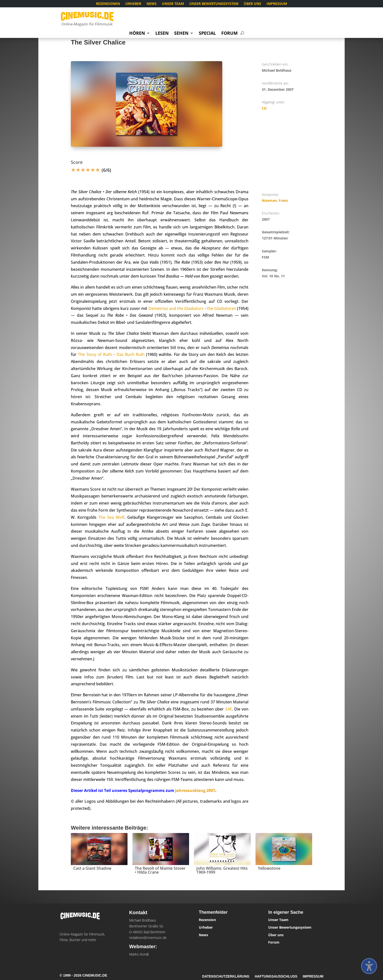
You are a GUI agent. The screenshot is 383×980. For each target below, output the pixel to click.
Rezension (207, 920)
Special (207, 34)
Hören (137, 34)
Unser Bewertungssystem (214, 4)
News (152, 4)
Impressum (277, 4)
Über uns (252, 4)
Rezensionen (108, 4)
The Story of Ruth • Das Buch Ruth (111, 354)
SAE (229, 709)
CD (264, 108)
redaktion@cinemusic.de (148, 938)
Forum (229, 34)
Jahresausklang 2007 (195, 790)
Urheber (133, 4)
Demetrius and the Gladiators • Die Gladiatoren (192, 308)
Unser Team (173, 4)
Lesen (162, 34)
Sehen (181, 34)
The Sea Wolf (111, 517)
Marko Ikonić (139, 954)
